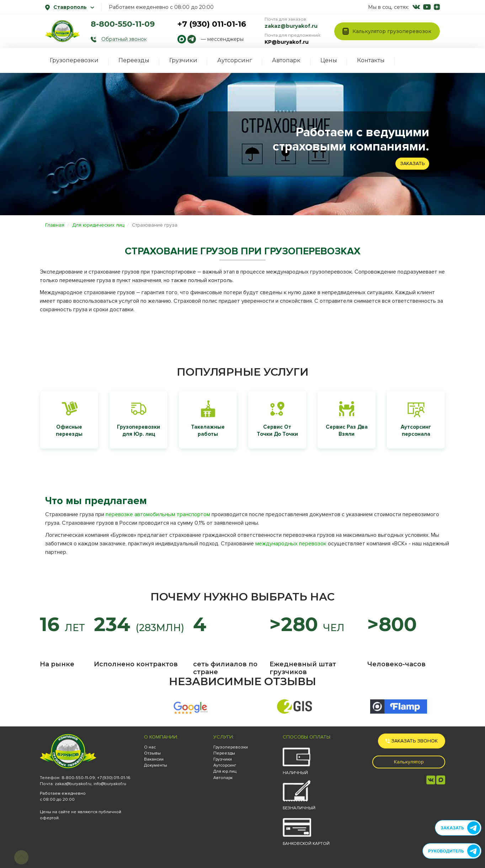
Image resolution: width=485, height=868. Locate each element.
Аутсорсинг (235, 60)
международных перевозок (291, 544)
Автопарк (286, 60)
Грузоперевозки (74, 60)
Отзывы (152, 753)
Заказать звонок (412, 741)
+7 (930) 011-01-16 (212, 24)
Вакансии (154, 759)
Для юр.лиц (225, 771)
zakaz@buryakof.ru (291, 26)
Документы (156, 765)
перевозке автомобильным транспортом (158, 514)
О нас (150, 747)
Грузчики (183, 60)
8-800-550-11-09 (123, 24)
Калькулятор (409, 762)
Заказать (412, 163)
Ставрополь (70, 7)
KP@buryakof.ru (287, 42)
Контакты (371, 60)
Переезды (134, 60)
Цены (329, 60)
